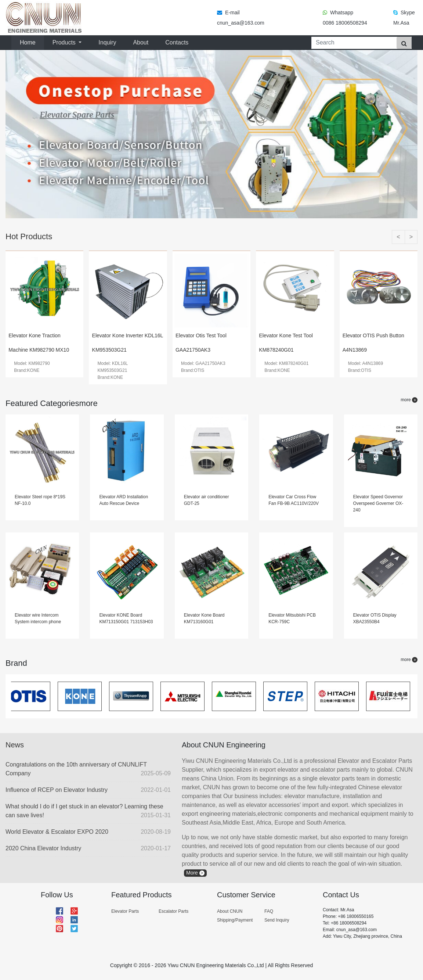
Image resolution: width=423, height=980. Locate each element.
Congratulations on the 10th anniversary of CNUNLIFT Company (88, 770)
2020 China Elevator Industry (88, 848)
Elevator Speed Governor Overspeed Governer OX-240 (378, 503)
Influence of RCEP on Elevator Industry (88, 790)
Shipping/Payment (235, 920)
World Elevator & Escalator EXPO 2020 (88, 832)
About (141, 42)
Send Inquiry (277, 920)
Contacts (177, 42)
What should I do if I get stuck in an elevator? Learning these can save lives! (88, 812)
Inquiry (107, 42)
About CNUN (230, 911)
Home (29, 42)
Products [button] (65, 42)
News (15, 745)
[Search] (352, 43)
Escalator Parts (173, 911)
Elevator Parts (125, 911)
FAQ (269, 911)
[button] (36, 134)
